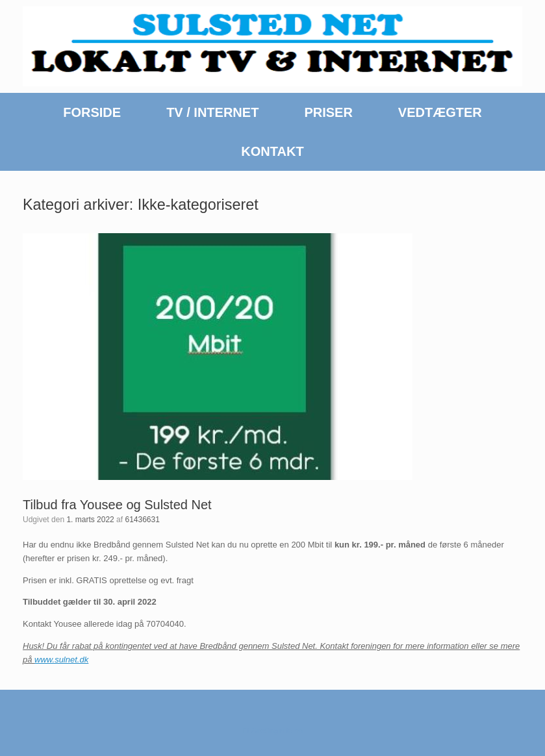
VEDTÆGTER (440, 112)
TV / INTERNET (212, 112)
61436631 (142, 520)
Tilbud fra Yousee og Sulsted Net (117, 505)
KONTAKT (272, 151)
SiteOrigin (268, 731)
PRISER (328, 112)
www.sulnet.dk (61, 660)
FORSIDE (92, 112)
